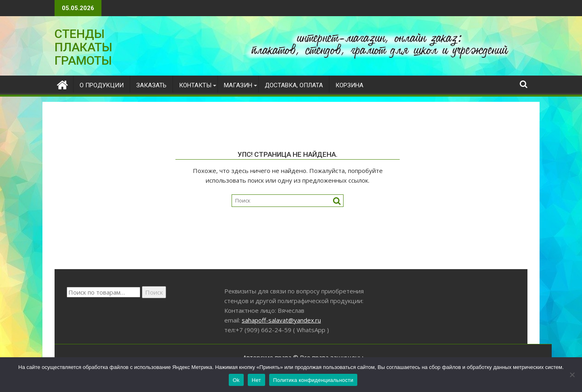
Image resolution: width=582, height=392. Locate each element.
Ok (236, 380)
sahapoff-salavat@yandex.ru (281, 320)
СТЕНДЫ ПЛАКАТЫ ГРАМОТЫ (83, 47)
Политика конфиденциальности (313, 380)
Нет (256, 380)
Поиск (154, 292)
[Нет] (572, 375)
